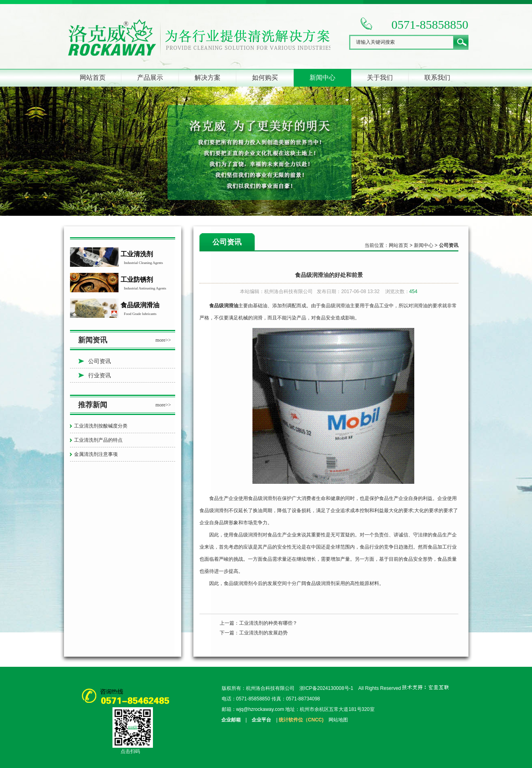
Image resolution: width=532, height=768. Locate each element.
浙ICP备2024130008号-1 (326, 688)
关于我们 (380, 78)
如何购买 (265, 78)
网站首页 (93, 78)
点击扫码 (130, 751)
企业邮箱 (231, 720)
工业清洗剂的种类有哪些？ (268, 623)
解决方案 (208, 78)
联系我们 (437, 78)
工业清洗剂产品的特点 (98, 440)
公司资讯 (100, 361)
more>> (163, 340)
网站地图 (338, 720)
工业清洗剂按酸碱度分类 (101, 426)
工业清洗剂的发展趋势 (263, 633)
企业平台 (261, 720)
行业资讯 (100, 375)
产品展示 (150, 78)
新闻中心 (322, 78)
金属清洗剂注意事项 (96, 454)
